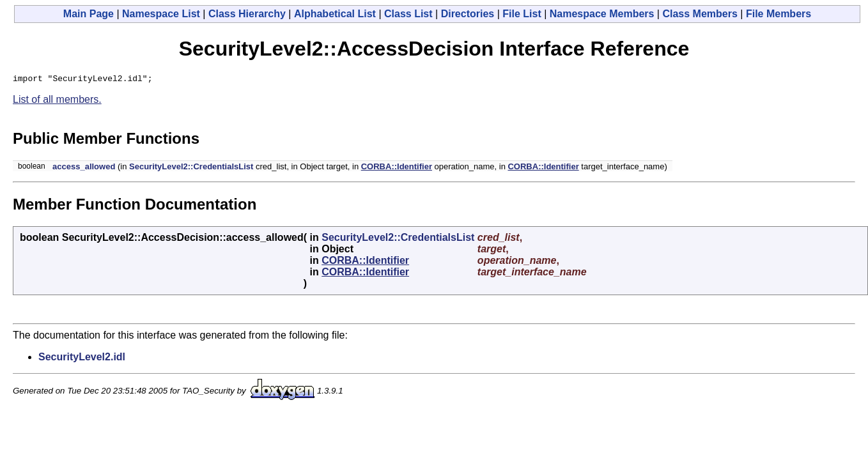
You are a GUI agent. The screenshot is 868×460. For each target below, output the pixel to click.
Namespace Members (602, 14)
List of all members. (57, 101)
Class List (408, 14)
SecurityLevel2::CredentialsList (191, 168)
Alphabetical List (335, 14)
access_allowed (84, 168)
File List (522, 14)
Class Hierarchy (247, 14)
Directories (468, 14)
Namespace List (161, 14)
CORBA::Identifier (397, 168)
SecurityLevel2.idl (82, 359)
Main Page (89, 14)
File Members (779, 14)
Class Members (700, 14)
